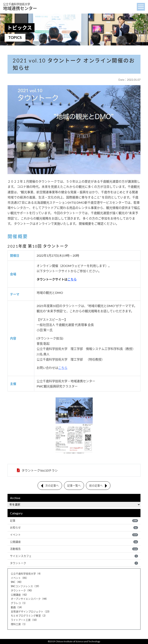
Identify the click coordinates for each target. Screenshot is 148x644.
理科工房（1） (19, 624)
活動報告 (74, 549)
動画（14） (17, 607)
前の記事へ (96, 485)
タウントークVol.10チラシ (39, 470)
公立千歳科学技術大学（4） (26, 574)
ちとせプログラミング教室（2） (29, 616)
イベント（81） (20, 578)
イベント (74, 535)
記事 (74, 520)
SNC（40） (17, 582)
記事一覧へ (74, 485)
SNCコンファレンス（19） (26, 586)
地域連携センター (20, 7)
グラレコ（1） (19, 603)
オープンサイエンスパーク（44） (30, 599)
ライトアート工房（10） (25, 620)
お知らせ (74, 528)
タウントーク (74, 563)
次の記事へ (52, 485)
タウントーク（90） (22, 591)
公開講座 (74, 542)
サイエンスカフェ (74, 556)
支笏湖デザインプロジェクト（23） (31, 612)
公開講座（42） (20, 595)
